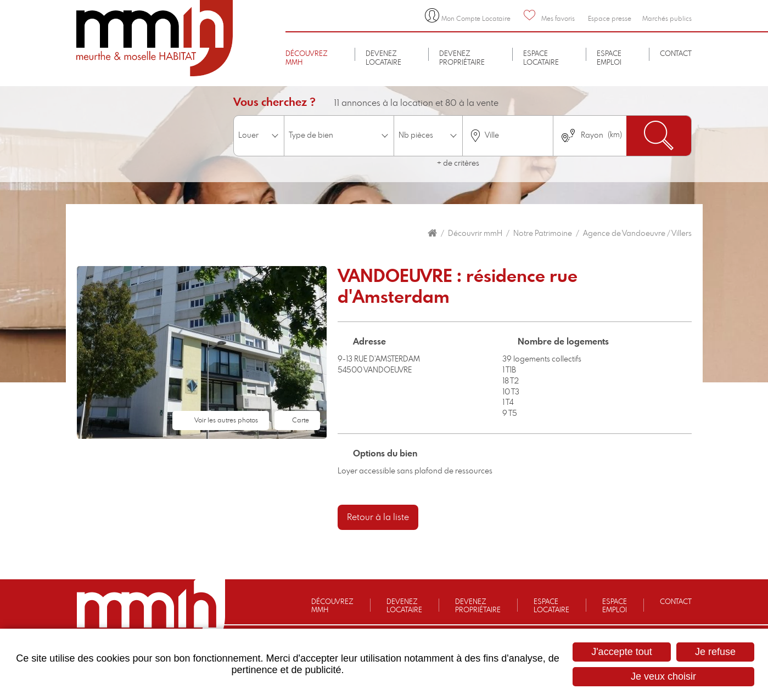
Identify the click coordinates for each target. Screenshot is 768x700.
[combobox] (508, 136)
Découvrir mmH (475, 234)
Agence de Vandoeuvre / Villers (637, 234)
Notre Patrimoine (543, 234)
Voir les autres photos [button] (226, 420)
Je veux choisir (663, 676)
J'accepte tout (622, 652)
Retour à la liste (378, 517)
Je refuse (715, 652)
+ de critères (458, 163)
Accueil (432, 233)
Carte (301, 420)
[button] (202, 352)
